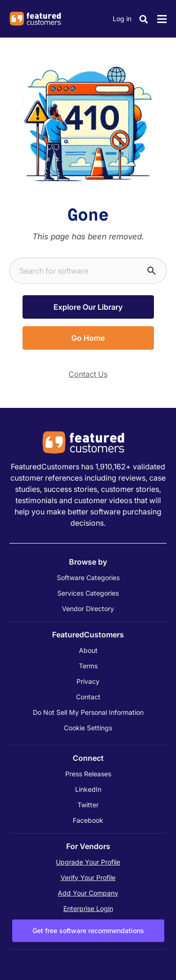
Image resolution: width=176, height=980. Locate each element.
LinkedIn (88, 789)
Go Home (88, 338)
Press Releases (88, 774)
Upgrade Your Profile (88, 862)
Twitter (88, 805)
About (88, 650)
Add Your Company (88, 893)
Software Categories (88, 578)
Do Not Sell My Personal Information (88, 712)
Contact (88, 697)
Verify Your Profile (88, 877)
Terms (88, 666)
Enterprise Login (88, 908)
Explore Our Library (88, 307)
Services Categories (88, 593)
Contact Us (88, 374)
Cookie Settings (88, 728)
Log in (122, 19)
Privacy (88, 681)
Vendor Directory (88, 609)
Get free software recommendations (88, 930)
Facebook (88, 820)
